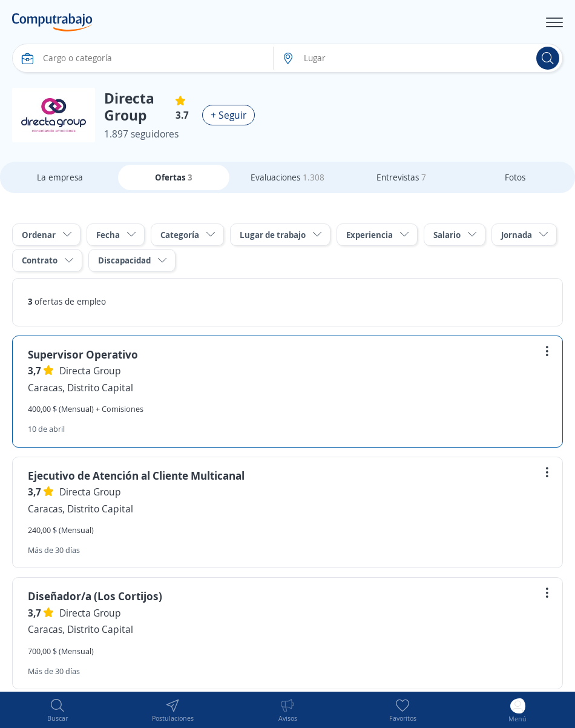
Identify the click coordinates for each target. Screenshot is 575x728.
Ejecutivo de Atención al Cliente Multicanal (136, 475)
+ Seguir (228, 115)
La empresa (60, 177)
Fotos (515, 177)
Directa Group (90, 371)
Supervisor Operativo (83, 354)
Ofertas (174, 177)
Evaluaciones (287, 177)
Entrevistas (401, 177)
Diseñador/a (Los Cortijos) (95, 596)
